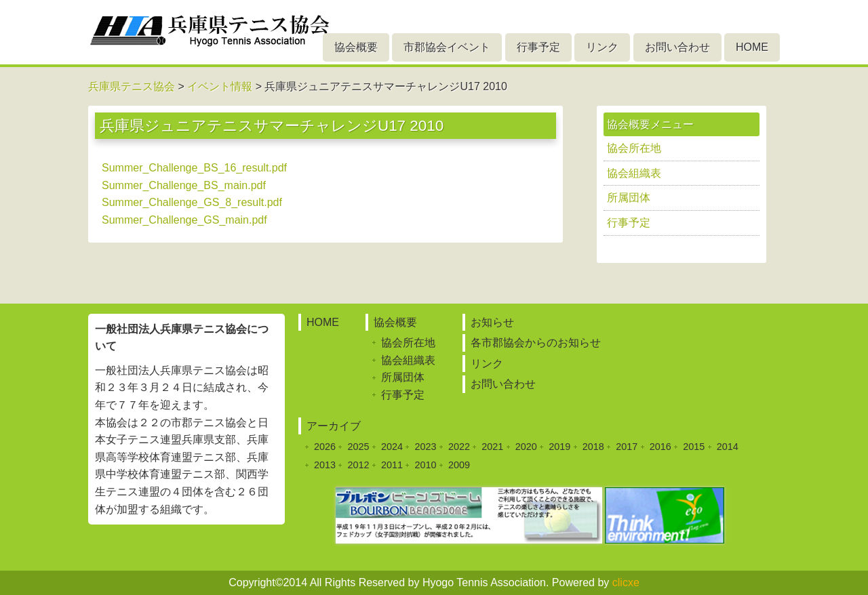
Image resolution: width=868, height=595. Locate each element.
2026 (325, 447)
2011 (392, 465)
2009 (459, 465)
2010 (425, 465)
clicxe (626, 582)
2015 (694, 447)
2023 (425, 447)
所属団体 (629, 198)
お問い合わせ (677, 47)
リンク (602, 47)
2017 (627, 447)
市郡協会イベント (447, 47)
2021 (492, 447)
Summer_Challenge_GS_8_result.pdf (192, 202)
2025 (358, 447)
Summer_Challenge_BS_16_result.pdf (194, 168)
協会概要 (356, 47)
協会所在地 (634, 148)
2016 (660, 447)
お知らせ (492, 322)
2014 (728, 447)
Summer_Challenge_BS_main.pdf (184, 185)
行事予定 (538, 47)
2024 (392, 447)
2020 (526, 447)
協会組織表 (634, 173)
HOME (752, 47)
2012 (358, 465)
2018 (593, 447)
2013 (325, 465)
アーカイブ (334, 426)
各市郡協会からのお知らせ (536, 343)
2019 (559, 447)
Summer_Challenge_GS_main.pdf (184, 220)
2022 (459, 447)
